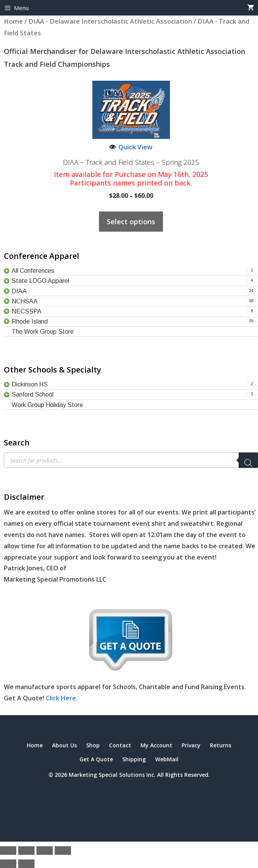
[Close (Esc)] (63, 851)
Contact (120, 745)
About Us (64, 745)
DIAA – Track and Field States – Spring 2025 (131, 163)
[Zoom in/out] (8, 851)
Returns (221, 745)
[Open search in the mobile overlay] (131, 460)
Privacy (191, 745)
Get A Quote (96, 759)
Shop (93, 745)
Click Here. (62, 698)
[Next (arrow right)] (26, 864)
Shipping (134, 759)
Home (35, 745)
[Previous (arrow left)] (8, 864)
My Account (156, 745)
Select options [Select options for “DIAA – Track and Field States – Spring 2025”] (131, 222)
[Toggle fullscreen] (26, 851)
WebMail (167, 759)
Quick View (131, 147)
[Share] (45, 851)
